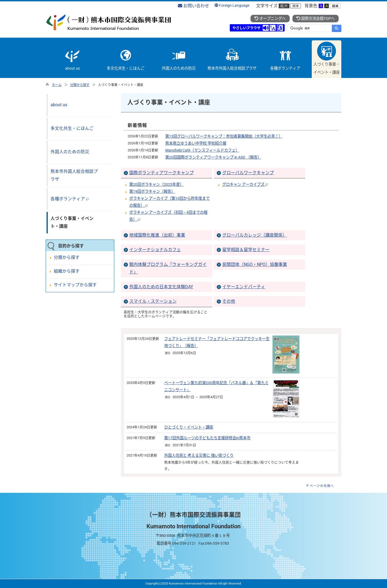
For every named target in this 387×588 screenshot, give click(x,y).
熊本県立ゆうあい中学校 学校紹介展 (196, 143)
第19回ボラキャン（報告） (152, 192)
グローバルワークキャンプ (248, 173)
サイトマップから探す (75, 285)
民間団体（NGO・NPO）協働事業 (255, 264)
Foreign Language (232, 6)
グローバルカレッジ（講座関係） (255, 235)
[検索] (309, 28)
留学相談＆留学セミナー (246, 250)
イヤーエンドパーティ (244, 287)
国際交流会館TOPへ (316, 19)
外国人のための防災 (70, 152)
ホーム (57, 85)
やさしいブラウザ (246, 28)
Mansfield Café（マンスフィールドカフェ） (202, 150)
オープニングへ (270, 19)
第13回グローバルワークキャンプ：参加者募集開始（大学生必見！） (224, 136)
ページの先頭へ (322, 486)
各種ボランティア (70, 199)
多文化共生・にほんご (72, 128)
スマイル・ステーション (153, 301)
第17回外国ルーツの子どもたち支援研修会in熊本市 (207, 438)
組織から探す (67, 271)
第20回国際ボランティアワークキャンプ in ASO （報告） (213, 157)
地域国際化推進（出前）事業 (157, 235)
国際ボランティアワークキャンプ (162, 173)
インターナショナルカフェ (155, 250)
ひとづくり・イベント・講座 (189, 427)
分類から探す (80, 85)
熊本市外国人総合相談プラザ (74, 175)
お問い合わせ (193, 6)
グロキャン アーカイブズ (245, 185)
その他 (229, 301)
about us (59, 105)
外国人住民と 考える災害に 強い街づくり (199, 456)
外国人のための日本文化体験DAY (161, 287)
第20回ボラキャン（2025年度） (156, 185)
